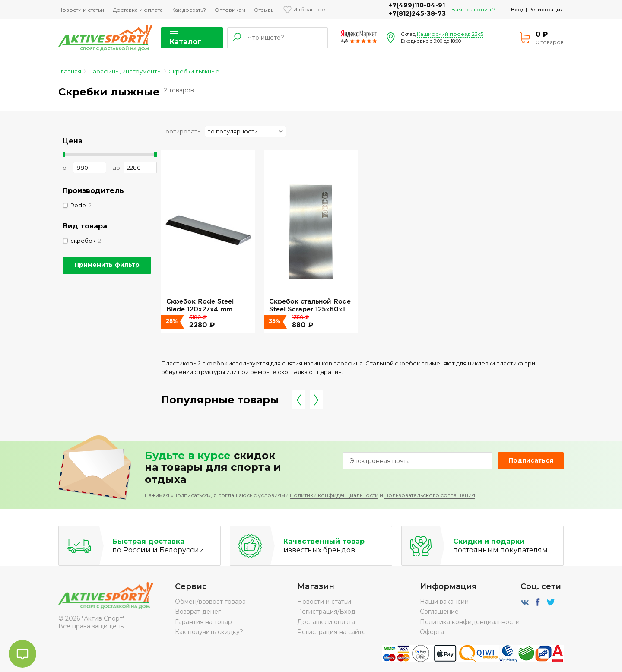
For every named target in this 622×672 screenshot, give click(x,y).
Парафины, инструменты (125, 71)
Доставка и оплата (138, 10)
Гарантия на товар (203, 622)
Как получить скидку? (209, 632)
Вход (518, 9)
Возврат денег (198, 612)
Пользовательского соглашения (430, 495)
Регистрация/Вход (326, 612)
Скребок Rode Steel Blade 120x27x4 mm (200, 305)
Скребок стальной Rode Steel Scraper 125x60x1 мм (310, 309)
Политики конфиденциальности (334, 495)
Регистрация (546, 9)
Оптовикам (230, 10)
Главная (70, 71)
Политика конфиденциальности (470, 622)
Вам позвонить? (473, 9)
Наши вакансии (444, 602)
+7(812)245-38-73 (417, 13)
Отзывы (264, 10)
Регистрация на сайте (332, 632)
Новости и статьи (81, 10)
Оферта (432, 632)
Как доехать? (189, 10)
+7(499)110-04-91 (417, 5)
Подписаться (531, 460)
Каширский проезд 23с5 (450, 34)
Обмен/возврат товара (210, 602)
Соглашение (439, 612)
